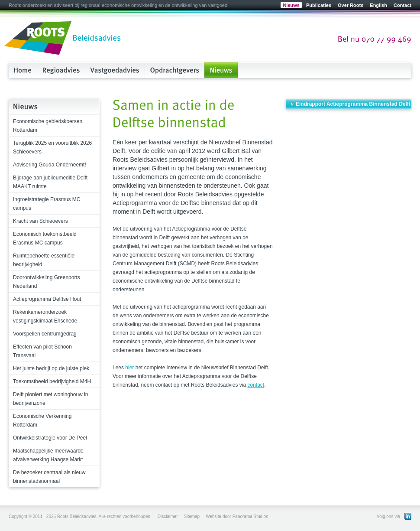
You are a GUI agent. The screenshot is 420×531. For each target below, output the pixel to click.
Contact (402, 5)
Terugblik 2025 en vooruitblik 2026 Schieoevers (52, 147)
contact (256, 385)
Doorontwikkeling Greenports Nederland (47, 282)
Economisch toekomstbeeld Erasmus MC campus (45, 238)
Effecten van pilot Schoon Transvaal (42, 351)
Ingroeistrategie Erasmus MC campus (47, 204)
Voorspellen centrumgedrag (45, 334)
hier (129, 368)
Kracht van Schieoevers (40, 221)
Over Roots (351, 5)
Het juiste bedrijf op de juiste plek (51, 368)
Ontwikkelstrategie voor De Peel (50, 438)
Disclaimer (168, 516)
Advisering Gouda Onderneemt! (50, 165)
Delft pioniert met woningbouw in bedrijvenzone (50, 399)
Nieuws (291, 5)
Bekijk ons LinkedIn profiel (408, 516)
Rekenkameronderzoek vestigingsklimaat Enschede (45, 316)
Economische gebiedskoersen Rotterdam (48, 126)
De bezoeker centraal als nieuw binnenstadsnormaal (49, 477)
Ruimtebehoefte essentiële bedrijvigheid (44, 260)
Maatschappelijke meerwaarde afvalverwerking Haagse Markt (48, 455)
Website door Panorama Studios (237, 516)
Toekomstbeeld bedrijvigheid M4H (52, 381)
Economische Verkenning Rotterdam (42, 420)
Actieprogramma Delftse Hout (47, 299)
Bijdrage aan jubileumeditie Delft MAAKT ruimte (50, 182)
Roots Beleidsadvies (63, 39)
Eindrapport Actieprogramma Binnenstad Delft (353, 104)
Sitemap (192, 516)
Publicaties (319, 5)
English (378, 5)
